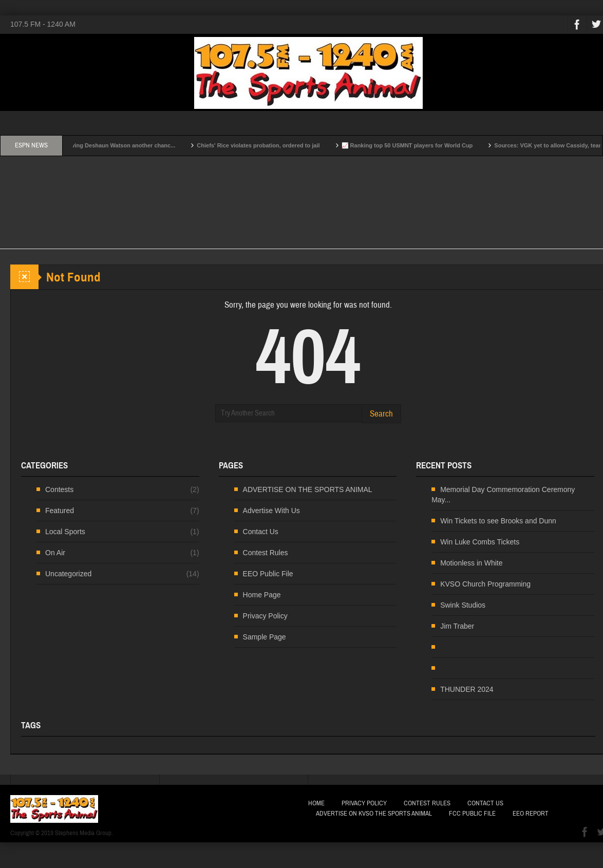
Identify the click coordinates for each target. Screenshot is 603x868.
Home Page (262, 595)
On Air (55, 553)
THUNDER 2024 (467, 689)
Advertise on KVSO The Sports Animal (374, 814)
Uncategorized (68, 574)
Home (316, 803)
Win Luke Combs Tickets (480, 542)
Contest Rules (266, 553)
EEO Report (531, 814)
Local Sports (65, 532)
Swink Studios (463, 605)
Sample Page (265, 637)
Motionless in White (471, 563)
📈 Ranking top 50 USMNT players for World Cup (418, 145)
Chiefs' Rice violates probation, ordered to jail (269, 145)
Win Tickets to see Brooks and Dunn (498, 521)
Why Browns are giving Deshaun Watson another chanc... (109, 145)
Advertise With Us (271, 511)
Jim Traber (457, 626)
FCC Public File (472, 814)
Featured (60, 511)
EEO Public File (268, 574)
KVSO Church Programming (485, 584)
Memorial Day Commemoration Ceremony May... (503, 495)
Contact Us (261, 532)
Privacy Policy (265, 616)
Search (381, 414)
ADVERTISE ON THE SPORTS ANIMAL (308, 489)
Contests (59, 489)
